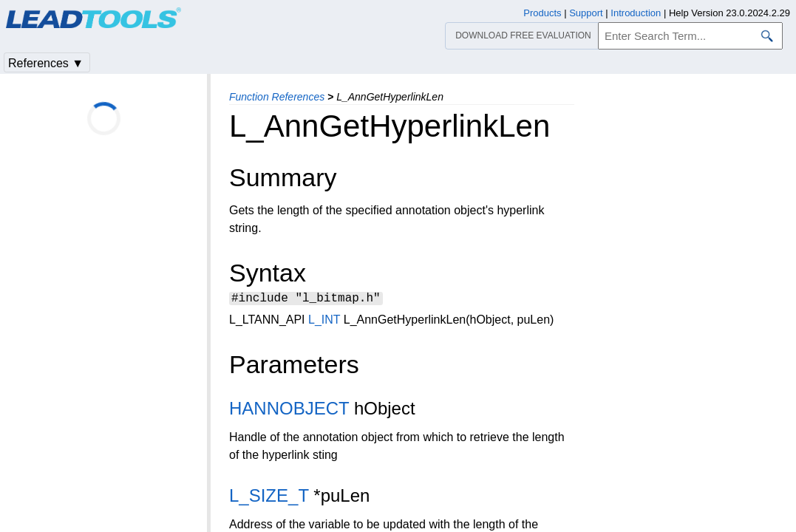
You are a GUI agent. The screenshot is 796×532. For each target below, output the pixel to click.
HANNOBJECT (289, 410)
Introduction (636, 13)
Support (586, 13)
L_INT (324, 322)
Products (542, 13)
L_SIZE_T (269, 498)
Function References (277, 97)
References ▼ (46, 63)
